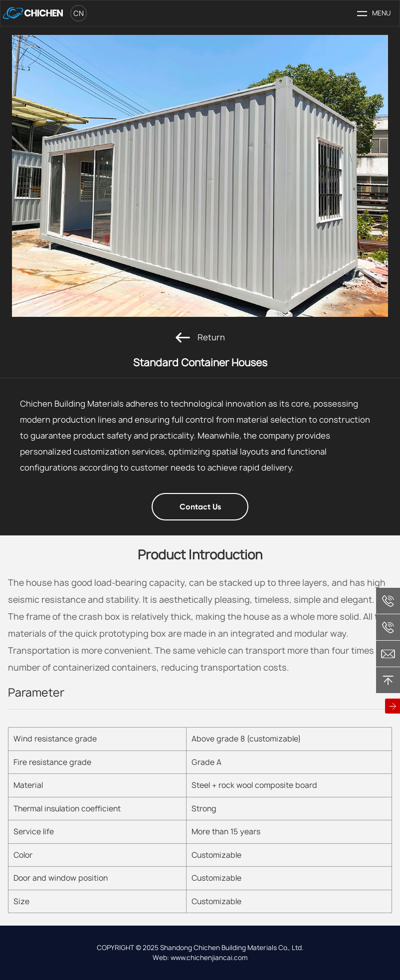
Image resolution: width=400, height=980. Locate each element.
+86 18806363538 (388, 627)
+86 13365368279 (388, 601)
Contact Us (200, 507)
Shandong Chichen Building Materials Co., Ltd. (232, 948)
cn (79, 13)
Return (200, 337)
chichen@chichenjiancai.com (388, 654)
